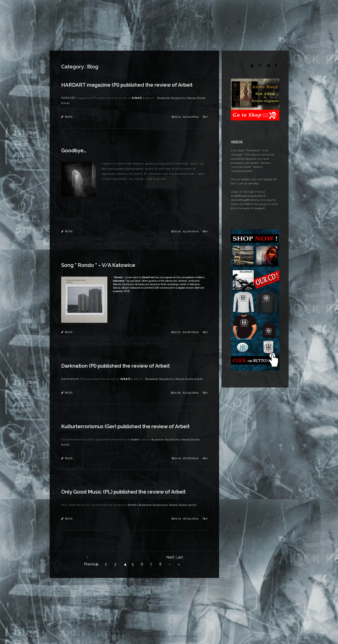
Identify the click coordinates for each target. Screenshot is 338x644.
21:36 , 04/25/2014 (187, 393)
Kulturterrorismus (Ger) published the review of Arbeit (125, 426)
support (260, 208)
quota (255, 163)
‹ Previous (88, 558)
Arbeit (278, 8)
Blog (69, 117)
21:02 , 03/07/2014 (187, 458)
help (256, 184)
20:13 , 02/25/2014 (187, 519)
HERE (127, 291)
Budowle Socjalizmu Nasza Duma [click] (174, 379)
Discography (196, 8)
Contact (300, 8)
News (147, 8)
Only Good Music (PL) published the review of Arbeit (123, 492)
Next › (170, 558)
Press (259, 8)
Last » (179, 558)
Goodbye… (74, 150)
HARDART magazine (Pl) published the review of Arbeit (127, 85)
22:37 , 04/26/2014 (187, 332)
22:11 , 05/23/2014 (187, 117)
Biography (168, 8)
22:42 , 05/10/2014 (187, 231)
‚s (138, 98)
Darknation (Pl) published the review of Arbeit (115, 366)
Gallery (221, 8)
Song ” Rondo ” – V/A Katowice (98, 265)
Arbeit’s (132, 505)
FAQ (247, 204)
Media (241, 8)
